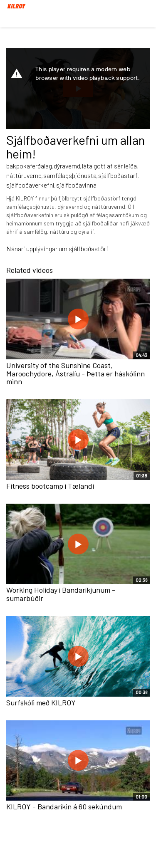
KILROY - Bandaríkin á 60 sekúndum (64, 806)
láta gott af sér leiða (109, 166)
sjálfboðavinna (76, 185)
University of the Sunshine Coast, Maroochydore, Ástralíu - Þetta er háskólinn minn (76, 373)
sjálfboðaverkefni (30, 185)
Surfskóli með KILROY (41, 702)
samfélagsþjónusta (70, 175)
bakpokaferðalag (29, 166)
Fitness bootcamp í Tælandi (50, 486)
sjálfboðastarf (118, 175)
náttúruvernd (24, 175)
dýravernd (67, 166)
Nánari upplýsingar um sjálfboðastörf (57, 249)
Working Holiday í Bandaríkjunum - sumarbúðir (61, 594)
